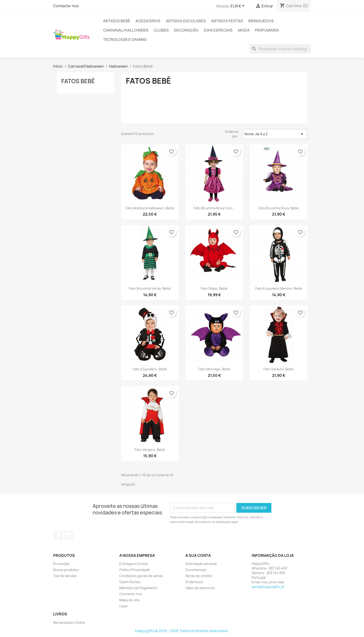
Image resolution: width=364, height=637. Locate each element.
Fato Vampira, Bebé (279, 369)
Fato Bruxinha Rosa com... (214, 208)
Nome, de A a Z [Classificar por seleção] (275, 134)
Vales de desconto (200, 588)
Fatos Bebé (78, 81)
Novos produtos (66, 570)
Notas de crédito (199, 576)
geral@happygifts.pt (268, 587)
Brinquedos (261, 21)
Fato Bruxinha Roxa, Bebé (279, 208)
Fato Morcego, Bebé (214, 369)
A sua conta (198, 555)
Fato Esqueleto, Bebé (150, 369)
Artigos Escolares (186, 21)
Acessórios (148, 21)
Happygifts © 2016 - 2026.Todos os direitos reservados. (182, 631)
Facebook (58, 535)
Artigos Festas (227, 21)
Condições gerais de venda (141, 576)
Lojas (123, 606)
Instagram (68, 535)
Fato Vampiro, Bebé (150, 450)
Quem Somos (130, 582)
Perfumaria (267, 30)
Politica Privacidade (135, 570)
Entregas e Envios (134, 564)
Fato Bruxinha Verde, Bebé (150, 288)
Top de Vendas (65, 576)
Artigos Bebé (117, 21)
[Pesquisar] (280, 49)
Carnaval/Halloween (126, 30)
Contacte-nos (66, 6)
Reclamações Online (69, 622)
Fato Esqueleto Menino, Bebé (279, 288)
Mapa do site (129, 600)
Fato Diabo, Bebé (214, 288)
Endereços (194, 582)
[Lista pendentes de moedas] (238, 6)
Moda (244, 30)
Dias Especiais (218, 30)
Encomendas (196, 570)
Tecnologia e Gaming (125, 39)
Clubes (161, 30)
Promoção (61, 564)
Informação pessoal (201, 564)
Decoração (186, 30)
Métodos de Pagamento (138, 588)
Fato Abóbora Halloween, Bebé (150, 208)
